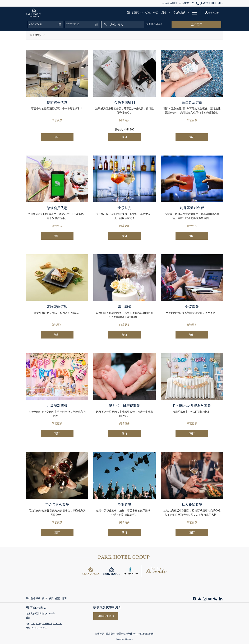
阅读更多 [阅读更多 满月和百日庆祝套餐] (124, 424)
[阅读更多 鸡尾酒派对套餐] (192, 179)
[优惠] (142, 13)
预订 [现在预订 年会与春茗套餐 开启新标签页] (57, 532)
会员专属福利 (124, 102)
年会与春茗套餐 (57, 504)
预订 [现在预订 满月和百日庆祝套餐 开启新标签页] (124, 434)
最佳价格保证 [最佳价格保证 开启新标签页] (33, 599)
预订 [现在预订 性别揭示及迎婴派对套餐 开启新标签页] (192, 434)
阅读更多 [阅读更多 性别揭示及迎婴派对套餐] (192, 424)
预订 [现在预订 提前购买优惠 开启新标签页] (57, 137)
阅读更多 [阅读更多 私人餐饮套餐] (192, 522)
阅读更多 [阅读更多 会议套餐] (192, 325)
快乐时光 (124, 208)
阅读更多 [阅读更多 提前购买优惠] (57, 120)
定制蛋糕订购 (57, 307)
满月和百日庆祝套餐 (124, 406)
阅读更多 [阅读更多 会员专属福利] (124, 120)
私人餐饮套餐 (192, 504)
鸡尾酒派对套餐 (192, 208)
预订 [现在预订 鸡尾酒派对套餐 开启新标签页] (192, 236)
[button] (43, 25)
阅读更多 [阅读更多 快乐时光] (124, 226)
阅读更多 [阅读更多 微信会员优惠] (57, 226)
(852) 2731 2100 (39, 628)
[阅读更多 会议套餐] (192, 278)
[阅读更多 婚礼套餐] (124, 278)
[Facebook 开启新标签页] (194, 598)
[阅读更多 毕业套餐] (124, 475)
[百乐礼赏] (191, 13)
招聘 (58, 598)
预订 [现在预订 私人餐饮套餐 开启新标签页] (192, 532)
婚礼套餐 (124, 307)
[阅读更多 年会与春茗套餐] (57, 475)
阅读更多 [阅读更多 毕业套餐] (124, 522)
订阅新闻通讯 (106, 616)
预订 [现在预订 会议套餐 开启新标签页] (192, 335)
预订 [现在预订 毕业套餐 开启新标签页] (124, 532)
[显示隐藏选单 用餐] (163, 13)
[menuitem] (34, 598)
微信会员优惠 (57, 208)
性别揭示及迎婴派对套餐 (192, 406)
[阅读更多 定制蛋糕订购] (57, 278)
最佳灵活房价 (192, 102)
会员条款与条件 (124, 634)
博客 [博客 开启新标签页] (64, 599)
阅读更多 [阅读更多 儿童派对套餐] (57, 424)
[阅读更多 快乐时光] (124, 179)
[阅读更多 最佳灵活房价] (192, 73)
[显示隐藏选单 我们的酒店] (136, 13)
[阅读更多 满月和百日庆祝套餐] (124, 377)
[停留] (150, 13)
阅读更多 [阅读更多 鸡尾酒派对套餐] (192, 226)
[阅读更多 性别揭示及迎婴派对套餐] (192, 377)
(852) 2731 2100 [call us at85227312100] (206, 3)
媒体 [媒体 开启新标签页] (45, 599)
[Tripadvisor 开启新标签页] (200, 598)
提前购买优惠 (57, 102)
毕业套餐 (124, 504)
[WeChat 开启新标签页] (215, 598)
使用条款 (111, 634)
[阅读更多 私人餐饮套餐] (192, 475)
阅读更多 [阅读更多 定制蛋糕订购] (57, 325)
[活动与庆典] (173, 13)
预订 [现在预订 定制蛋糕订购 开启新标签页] (57, 335)
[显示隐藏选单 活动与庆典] (182, 13)
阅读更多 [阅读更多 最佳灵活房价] (192, 120)
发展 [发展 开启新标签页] (51, 599)
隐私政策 (100, 634)
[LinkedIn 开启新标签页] (221, 598)
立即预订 (205, 24)
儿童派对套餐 (57, 406)
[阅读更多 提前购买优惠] (57, 73)
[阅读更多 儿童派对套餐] (57, 377)
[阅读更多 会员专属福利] (124, 73)
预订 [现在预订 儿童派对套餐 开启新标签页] (57, 434)
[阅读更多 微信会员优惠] (57, 179)
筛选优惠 (37, 35)
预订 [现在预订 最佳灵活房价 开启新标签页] (192, 137)
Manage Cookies (124, 639)
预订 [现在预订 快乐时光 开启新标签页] (124, 236)
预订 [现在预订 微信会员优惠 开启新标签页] (57, 236)
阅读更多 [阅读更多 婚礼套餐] (124, 325)
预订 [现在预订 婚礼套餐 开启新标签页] (124, 335)
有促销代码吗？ (154, 24)
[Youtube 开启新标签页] (210, 598)
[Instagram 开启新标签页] (205, 598)
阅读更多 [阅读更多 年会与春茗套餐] (57, 522)
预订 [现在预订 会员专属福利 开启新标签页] (124, 137)
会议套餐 (192, 307)
